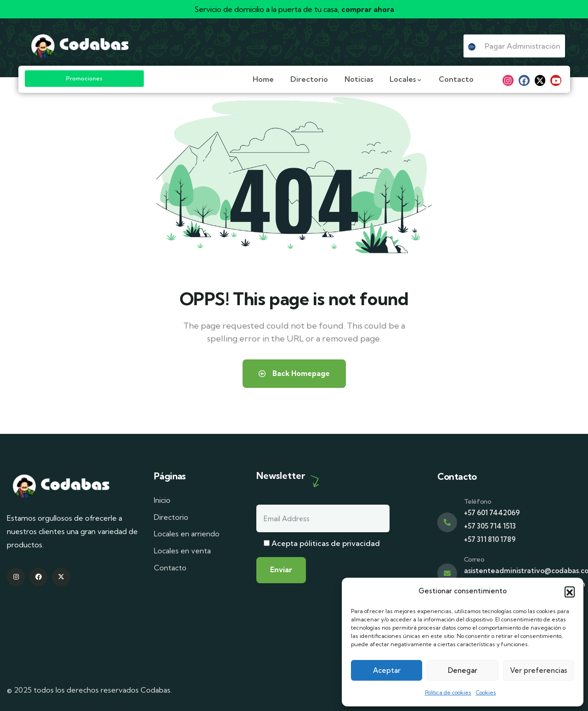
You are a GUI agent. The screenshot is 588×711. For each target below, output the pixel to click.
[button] (570, 592)
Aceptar (387, 670)
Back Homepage (294, 374)
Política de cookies (448, 692)
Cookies (486, 692)
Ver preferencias (539, 670)
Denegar (463, 670)
